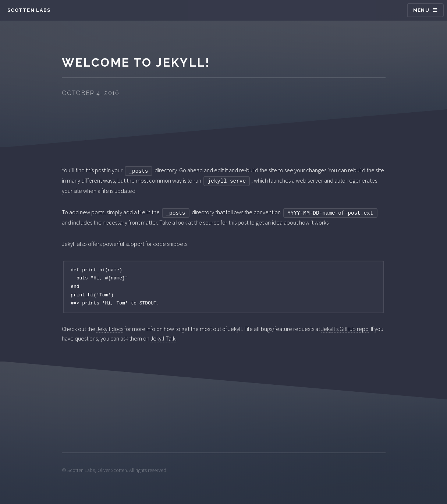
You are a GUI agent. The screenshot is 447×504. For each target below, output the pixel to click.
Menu (421, 10)
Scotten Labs (29, 10)
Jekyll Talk (163, 338)
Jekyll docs (110, 329)
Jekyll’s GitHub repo (345, 329)
